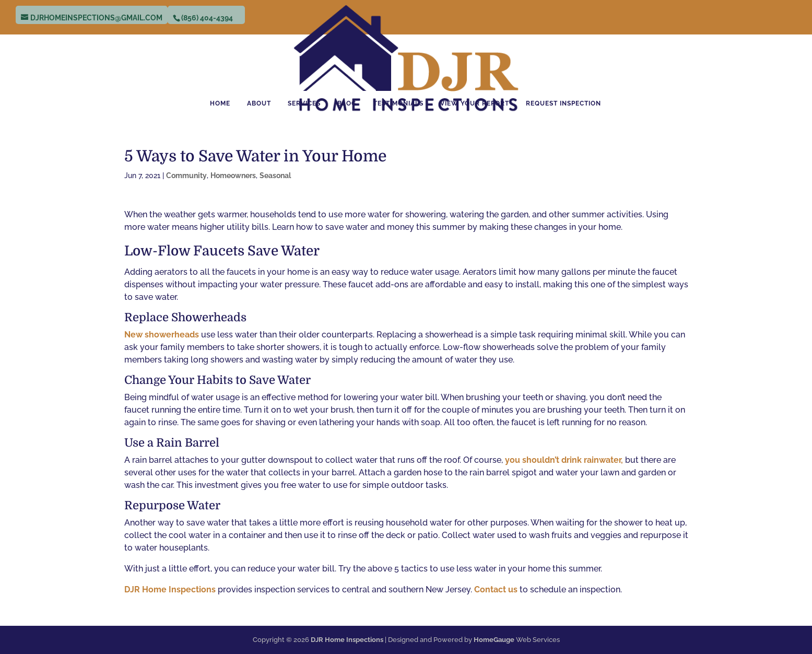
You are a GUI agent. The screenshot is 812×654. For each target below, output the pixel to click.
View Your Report (475, 103)
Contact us (496, 589)
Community (186, 176)
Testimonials (398, 103)
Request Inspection (563, 103)
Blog (347, 103)
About (259, 103)
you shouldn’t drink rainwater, (564, 460)
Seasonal (275, 176)
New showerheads (162, 335)
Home (220, 103)
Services (304, 103)
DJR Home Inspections (171, 589)
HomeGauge (494, 640)
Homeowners (233, 176)
